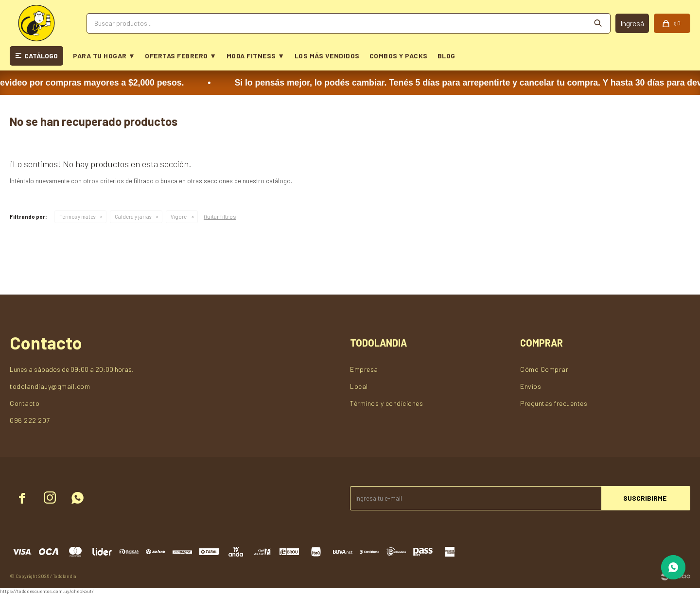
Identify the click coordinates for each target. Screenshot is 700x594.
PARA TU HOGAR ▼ (104, 56)
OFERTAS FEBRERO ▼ (181, 56)
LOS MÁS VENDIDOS (327, 56)
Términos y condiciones (386, 403)
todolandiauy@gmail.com (50, 386)
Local (359, 386)
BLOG (446, 56)
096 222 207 (30, 420)
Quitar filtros (220, 216)
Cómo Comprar (544, 369)
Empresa (364, 369)
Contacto (25, 403)
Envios (531, 386)
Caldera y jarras (133, 217)
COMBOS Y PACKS (399, 56)
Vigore (179, 217)
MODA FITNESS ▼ (256, 56)
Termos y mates (77, 217)
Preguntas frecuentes (554, 403)
